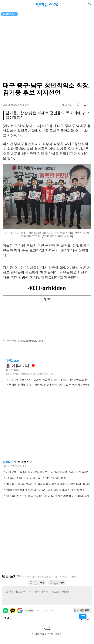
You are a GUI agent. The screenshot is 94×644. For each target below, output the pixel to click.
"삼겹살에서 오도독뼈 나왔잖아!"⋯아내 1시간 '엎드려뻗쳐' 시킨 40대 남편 (47, 496)
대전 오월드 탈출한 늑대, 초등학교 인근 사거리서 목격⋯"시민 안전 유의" (47, 472)
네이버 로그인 (5, 611)
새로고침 (31, 462)
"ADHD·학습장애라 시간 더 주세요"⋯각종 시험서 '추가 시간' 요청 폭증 (45, 490)
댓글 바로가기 (83, 617)
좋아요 (33, 366)
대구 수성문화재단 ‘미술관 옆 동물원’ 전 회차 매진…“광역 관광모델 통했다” (51, 380)
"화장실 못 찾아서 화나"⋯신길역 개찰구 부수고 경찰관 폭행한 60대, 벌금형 (48, 484)
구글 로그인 (20, 611)
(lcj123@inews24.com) (33, 341)
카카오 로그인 (13, 611)
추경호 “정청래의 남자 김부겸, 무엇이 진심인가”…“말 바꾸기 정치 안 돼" (49, 385)
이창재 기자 (20, 366)
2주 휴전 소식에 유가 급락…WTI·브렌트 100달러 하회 (36, 478)
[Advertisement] (47, 424)
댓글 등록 (84, 610)
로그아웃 (29, 610)
